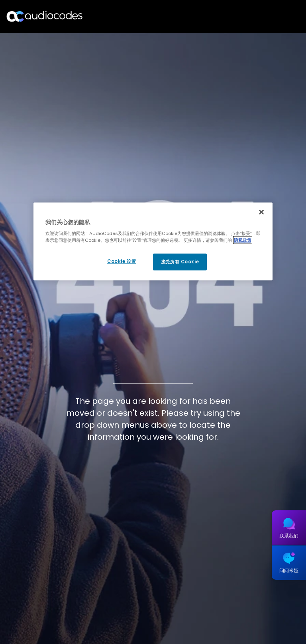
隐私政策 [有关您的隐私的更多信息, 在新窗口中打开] (243, 240)
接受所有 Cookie (180, 262)
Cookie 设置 (122, 261)
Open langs (280, 17)
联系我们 (289, 536)
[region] (153, 241)
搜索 (265, 16)
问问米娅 (289, 570)
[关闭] (261, 212)
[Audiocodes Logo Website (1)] (45, 16)
